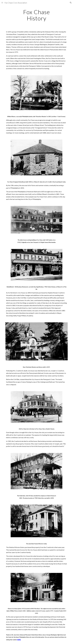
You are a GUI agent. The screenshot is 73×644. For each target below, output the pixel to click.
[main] (36, 15)
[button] (2, 3)
